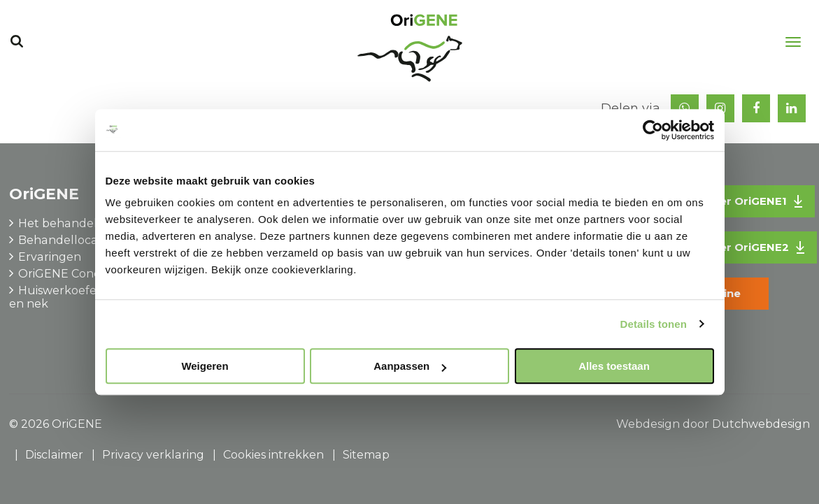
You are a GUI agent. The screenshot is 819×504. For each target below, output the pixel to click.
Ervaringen (49, 257)
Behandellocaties (67, 240)
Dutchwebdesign (761, 424)
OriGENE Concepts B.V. (82, 274)
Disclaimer (54, 455)
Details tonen (654, 324)
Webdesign (648, 424)
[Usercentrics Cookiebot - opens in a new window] (653, 130)
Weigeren (205, 366)
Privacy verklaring (152, 455)
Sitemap (364, 455)
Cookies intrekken (271, 455)
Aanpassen (410, 366)
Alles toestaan (614, 366)
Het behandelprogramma (91, 223)
